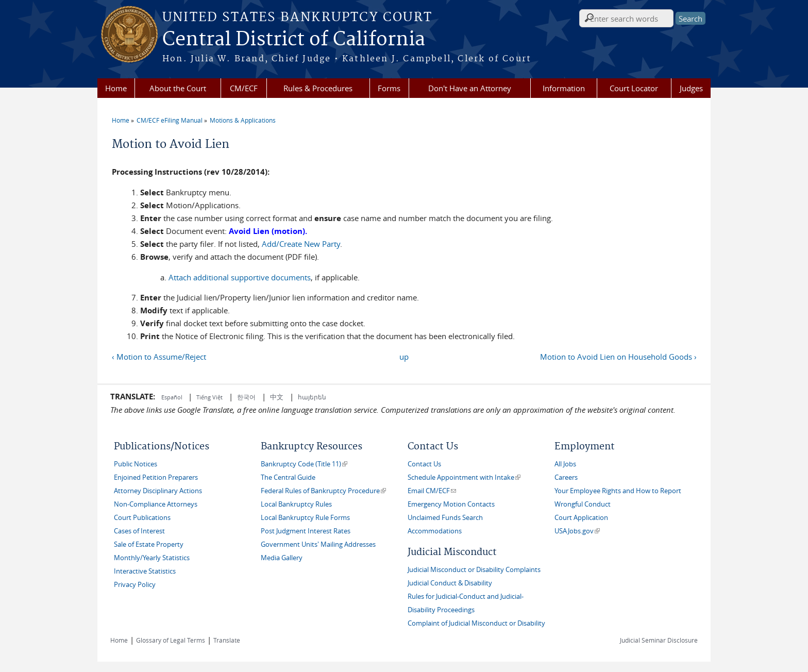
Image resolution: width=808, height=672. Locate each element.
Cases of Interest (139, 531)
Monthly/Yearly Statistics (152, 558)
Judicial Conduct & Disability (450, 583)
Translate (227, 640)
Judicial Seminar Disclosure (659, 640)
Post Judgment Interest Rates (306, 531)
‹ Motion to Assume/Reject (159, 357)
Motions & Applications (243, 120)
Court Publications (142, 518)
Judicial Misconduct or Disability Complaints (474, 570)
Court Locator (634, 88)
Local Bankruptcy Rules (296, 504)
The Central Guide (288, 477)
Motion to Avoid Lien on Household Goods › (618, 357)
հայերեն (312, 397)
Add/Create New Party (300, 244)
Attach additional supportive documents (240, 277)
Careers (566, 477)
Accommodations (435, 531)
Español (173, 397)
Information (564, 88)
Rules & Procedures (318, 88)
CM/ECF (244, 88)
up (404, 357)
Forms (389, 88)
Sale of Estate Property (149, 544)
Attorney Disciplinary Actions (158, 491)
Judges (691, 88)
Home (116, 88)
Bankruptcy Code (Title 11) (304, 464)
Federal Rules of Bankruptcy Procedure (323, 491)
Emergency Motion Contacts (451, 504)
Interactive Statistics (145, 571)
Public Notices (136, 464)
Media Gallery (282, 558)
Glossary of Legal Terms (171, 640)
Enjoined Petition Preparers (156, 477)
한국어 (246, 397)
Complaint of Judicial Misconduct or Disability (476, 623)
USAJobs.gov (577, 531)
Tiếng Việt (209, 397)
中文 (277, 397)
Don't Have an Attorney (470, 88)
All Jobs (565, 464)
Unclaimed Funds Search (445, 518)
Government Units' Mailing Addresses (318, 544)
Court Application (581, 518)
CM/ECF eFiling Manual (170, 120)
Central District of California (294, 40)
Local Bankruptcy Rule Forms (305, 518)
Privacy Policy (135, 585)
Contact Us (424, 464)
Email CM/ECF (432, 491)
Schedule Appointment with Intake (464, 477)
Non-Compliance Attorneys (156, 504)
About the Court (178, 88)
